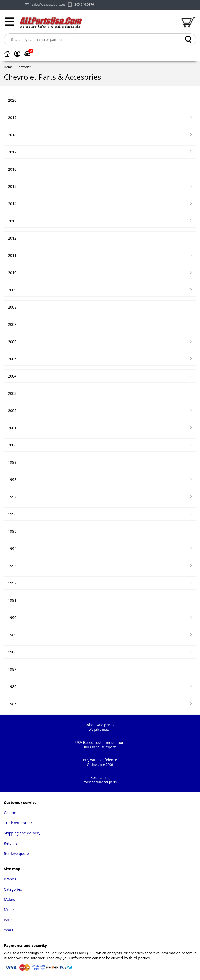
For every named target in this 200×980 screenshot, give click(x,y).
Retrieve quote (16, 853)
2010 (12, 273)
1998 (12, 480)
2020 (12, 100)
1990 (12, 617)
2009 (12, 290)
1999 (12, 462)
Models (10, 910)
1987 (12, 669)
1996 (12, 514)
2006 (12, 342)
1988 (12, 652)
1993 (12, 566)
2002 (12, 411)
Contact (10, 813)
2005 (12, 359)
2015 (12, 186)
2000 (12, 445)
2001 (12, 428)
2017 (12, 152)
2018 (12, 135)
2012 (12, 238)
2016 (12, 169)
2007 (12, 324)
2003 (12, 393)
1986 (12, 686)
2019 (12, 117)
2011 (12, 255)
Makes (9, 899)
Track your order (18, 823)
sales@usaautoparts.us (49, 5)
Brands (10, 879)
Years (9, 930)
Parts (8, 920)
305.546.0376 (84, 5)
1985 (12, 704)
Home (8, 67)
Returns (11, 843)
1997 (12, 497)
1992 (12, 583)
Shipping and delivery (22, 833)
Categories (13, 889)
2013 (12, 221)
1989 (12, 635)
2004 (12, 376)
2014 (12, 204)
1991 (12, 600)
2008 (12, 307)
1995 (12, 531)
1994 (12, 549)
